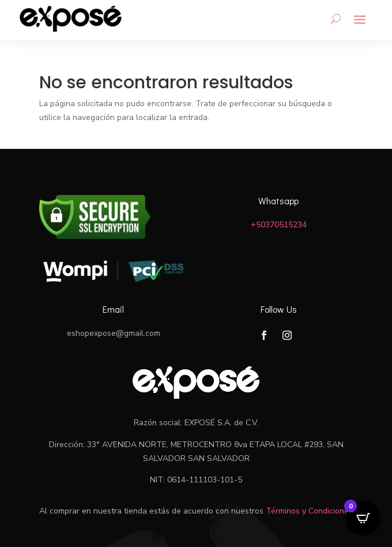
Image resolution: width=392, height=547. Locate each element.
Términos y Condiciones (309, 511)
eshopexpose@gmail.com (114, 333)
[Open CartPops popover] (363, 518)
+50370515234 (279, 225)
